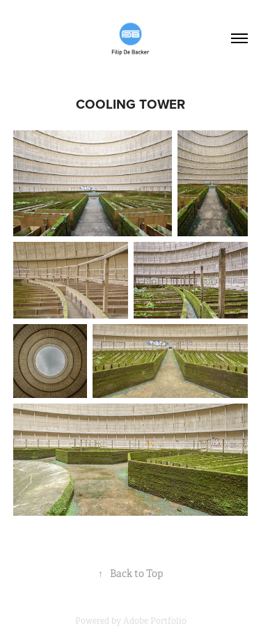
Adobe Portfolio (155, 621)
